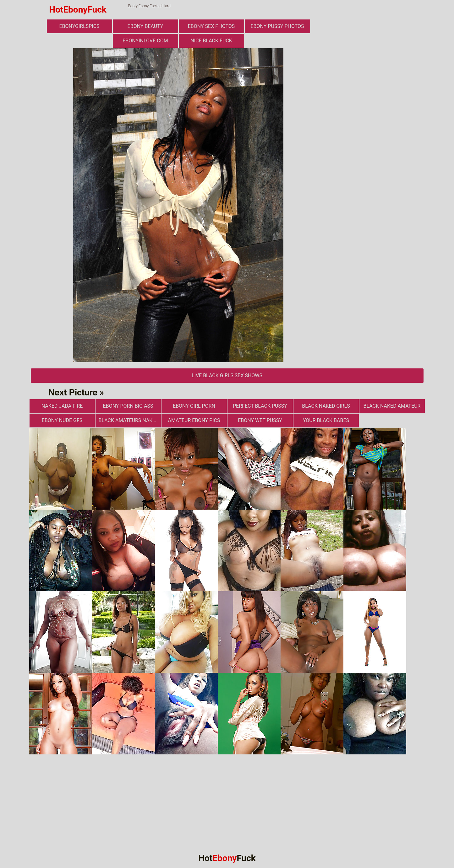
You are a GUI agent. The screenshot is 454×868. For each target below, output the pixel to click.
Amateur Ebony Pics (194, 420)
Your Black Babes (326, 420)
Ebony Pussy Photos (277, 26)
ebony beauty (145, 26)
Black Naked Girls (326, 406)
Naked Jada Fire (62, 406)
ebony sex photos (211, 26)
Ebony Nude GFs (62, 420)
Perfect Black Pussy (260, 406)
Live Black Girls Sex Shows (227, 375)
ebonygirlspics (79, 26)
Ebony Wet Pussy (260, 420)
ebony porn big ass (128, 406)
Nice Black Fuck (211, 41)
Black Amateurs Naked (129, 420)
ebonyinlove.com (145, 41)
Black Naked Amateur (392, 406)
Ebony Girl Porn (194, 406)
